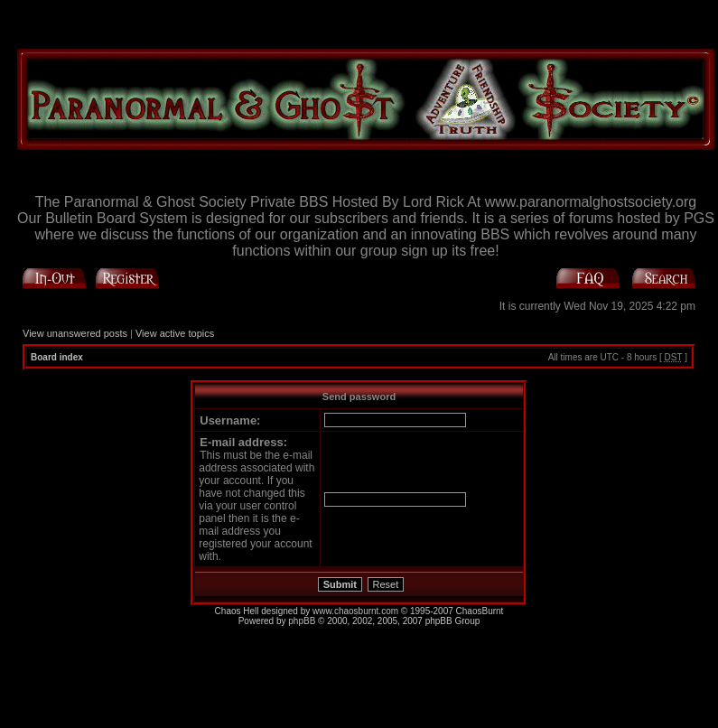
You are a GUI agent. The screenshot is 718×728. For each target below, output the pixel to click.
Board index (57, 357)
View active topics (175, 333)
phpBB (302, 621)
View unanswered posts (75, 333)
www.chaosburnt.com (355, 611)
